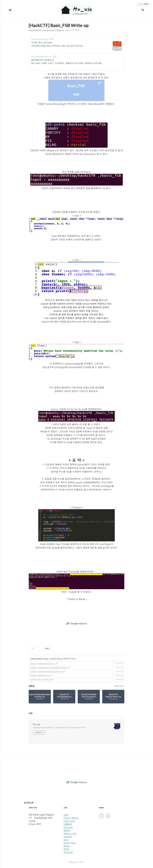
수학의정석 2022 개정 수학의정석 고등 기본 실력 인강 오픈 (57, 46)
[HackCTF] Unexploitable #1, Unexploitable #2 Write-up (49, 667)
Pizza (66, 849)
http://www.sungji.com (40, 39)
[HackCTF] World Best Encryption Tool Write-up (46, 671)
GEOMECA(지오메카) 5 (43, 60)
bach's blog (70, 843)
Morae (67, 846)
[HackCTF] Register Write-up (40, 675)
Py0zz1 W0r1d (71, 818)
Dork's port (69, 821)
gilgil (66, 815)
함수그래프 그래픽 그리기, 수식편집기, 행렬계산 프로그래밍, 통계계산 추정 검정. (67, 63)
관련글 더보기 (119, 686)
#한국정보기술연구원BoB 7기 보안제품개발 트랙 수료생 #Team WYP (59, 728)
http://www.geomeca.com (42, 56)
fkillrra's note (70, 833)
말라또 (67, 830)
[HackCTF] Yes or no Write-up (40, 679)
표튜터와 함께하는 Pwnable (40, 659)
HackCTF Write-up (57, 659)
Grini (66, 840)
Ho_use (36, 724)
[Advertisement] (76, 623)
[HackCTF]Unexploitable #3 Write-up (43, 663)
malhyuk (68, 837)
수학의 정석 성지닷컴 (42, 43)
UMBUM (68, 824)
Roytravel (68, 852)
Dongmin (68, 827)
